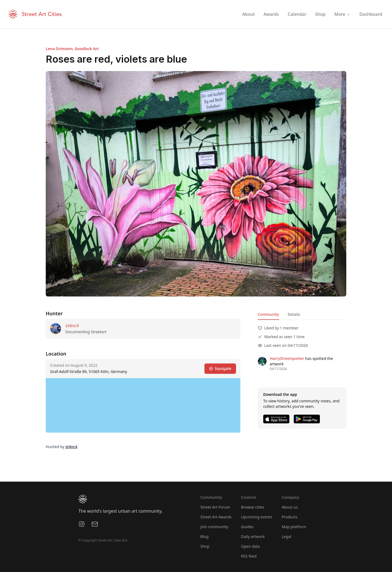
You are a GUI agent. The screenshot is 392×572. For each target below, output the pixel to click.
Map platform (294, 527)
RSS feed (249, 556)
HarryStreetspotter (287, 358)
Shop (205, 546)
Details (294, 314)
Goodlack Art (87, 49)
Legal (287, 536)
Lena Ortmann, (60, 49)
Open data (250, 546)
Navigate (220, 368)
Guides (247, 527)
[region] (143, 405)
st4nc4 (72, 326)
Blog (204, 536)
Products (290, 517)
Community (268, 314)
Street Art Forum (215, 507)
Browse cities (253, 507)
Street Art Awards (216, 517)
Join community (214, 527)
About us (290, 507)
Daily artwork (253, 536)
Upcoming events (257, 517)
